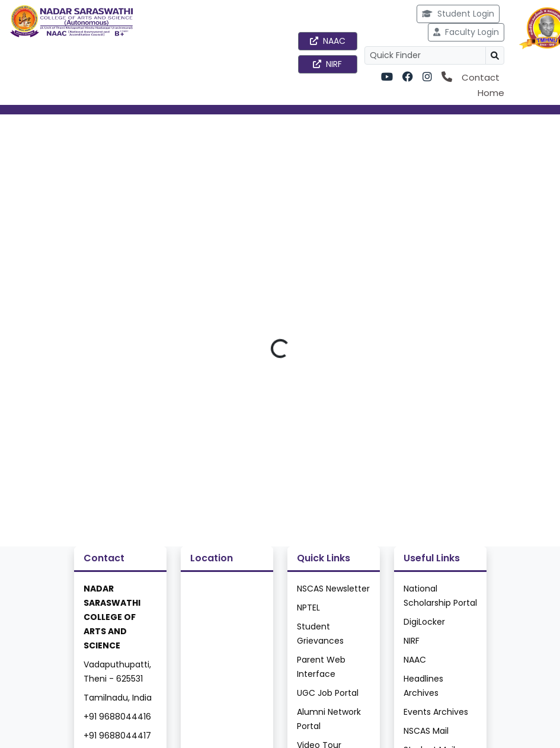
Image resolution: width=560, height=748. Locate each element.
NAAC (328, 41)
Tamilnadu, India (118, 698)
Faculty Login (466, 32)
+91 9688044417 (117, 736)
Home (491, 93)
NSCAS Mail (426, 731)
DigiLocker (424, 622)
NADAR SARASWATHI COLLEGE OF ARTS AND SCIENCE (112, 617)
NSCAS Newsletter (333, 589)
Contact (481, 77)
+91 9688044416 (117, 717)
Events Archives (436, 712)
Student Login (458, 14)
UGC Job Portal (328, 693)
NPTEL (308, 608)
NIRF (327, 64)
